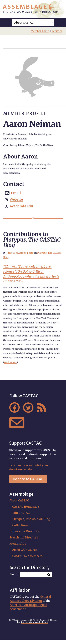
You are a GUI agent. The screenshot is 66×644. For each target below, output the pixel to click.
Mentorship (18, 544)
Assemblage (25, 7)
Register (57, 31)
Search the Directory (24, 537)
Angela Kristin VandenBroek (34, 622)
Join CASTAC (21, 513)
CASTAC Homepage (26, 507)
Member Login (40, 31)
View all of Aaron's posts (20, 253)
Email (16, 193)
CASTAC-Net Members (27, 556)
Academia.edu (21, 206)
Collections (20, 525)
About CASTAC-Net (25, 550)
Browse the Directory (24, 531)
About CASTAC (19, 500)
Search (15, 574)
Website (16, 199)
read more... (10, 362)
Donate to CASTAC (28, 479)
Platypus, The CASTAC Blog (31, 519)
